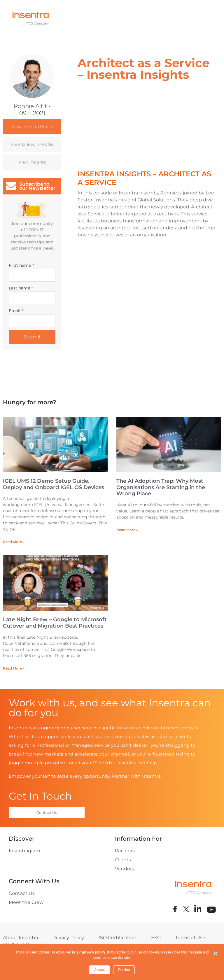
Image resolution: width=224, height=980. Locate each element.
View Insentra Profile (32, 127)
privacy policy (94, 952)
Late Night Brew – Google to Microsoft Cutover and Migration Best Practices (55, 623)
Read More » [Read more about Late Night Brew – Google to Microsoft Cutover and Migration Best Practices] (14, 668)
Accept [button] (100, 970)
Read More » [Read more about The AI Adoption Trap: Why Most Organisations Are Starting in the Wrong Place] (127, 530)
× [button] (215, 953)
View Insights (32, 162)
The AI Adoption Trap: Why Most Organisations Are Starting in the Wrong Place (161, 487)
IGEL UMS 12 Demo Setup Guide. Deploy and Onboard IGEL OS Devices (54, 484)
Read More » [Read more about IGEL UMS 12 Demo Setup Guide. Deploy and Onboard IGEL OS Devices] (14, 542)
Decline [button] (124, 970)
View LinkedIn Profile (32, 144)
